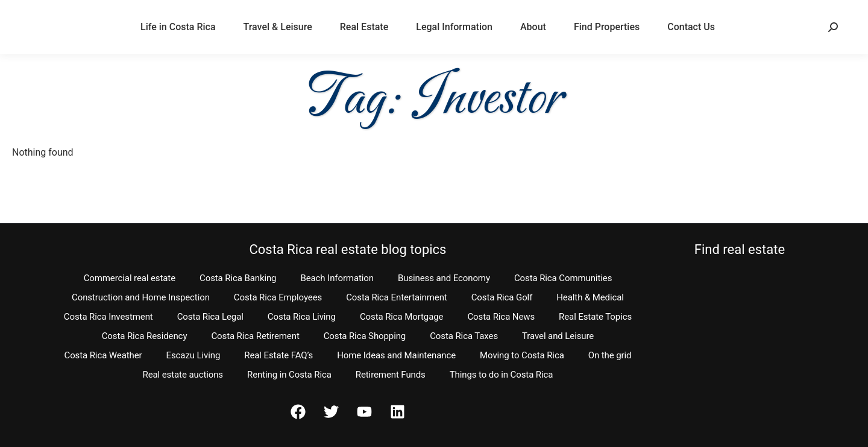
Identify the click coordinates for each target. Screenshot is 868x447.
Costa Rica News (501, 317)
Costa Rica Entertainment (397, 297)
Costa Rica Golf (502, 297)
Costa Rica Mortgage (402, 317)
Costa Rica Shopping (365, 336)
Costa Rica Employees (278, 297)
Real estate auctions (183, 375)
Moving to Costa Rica (522, 355)
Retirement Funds (391, 375)
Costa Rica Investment (108, 317)
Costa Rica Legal (210, 317)
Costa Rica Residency (145, 336)
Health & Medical (590, 297)
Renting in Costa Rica (289, 375)
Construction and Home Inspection (141, 297)
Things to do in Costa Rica (502, 375)
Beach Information (337, 278)
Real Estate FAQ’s (278, 355)
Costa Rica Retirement (255, 336)
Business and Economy (444, 278)
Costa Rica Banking (238, 278)
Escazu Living (193, 355)
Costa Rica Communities (563, 278)
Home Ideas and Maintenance (396, 355)
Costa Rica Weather (103, 355)
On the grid (610, 355)
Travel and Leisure (558, 336)
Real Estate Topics (595, 317)
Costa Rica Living (302, 317)
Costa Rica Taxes (464, 336)
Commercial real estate (130, 278)
